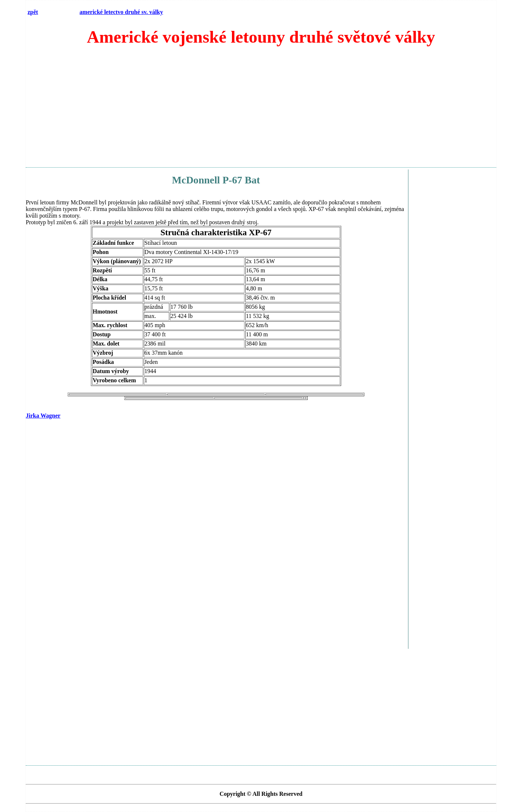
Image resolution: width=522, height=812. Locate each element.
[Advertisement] (261, 110)
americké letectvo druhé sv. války (121, 12)
